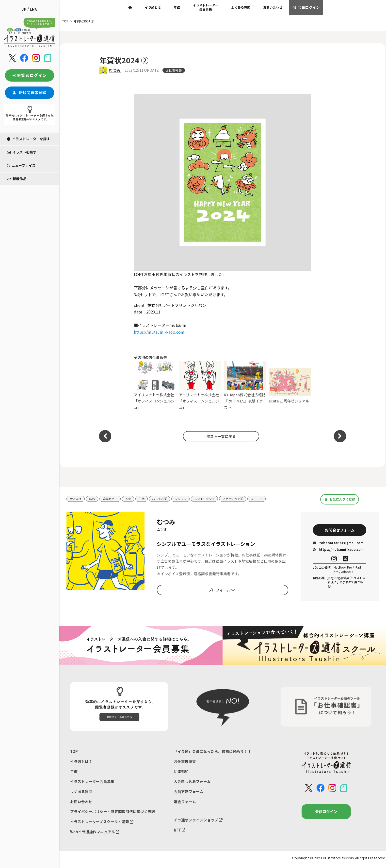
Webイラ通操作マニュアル (95, 834)
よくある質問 (241, 7)
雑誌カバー (112, 499)
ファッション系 (241, 499)
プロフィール (222, 590)
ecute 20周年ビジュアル (290, 386)
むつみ (115, 70)
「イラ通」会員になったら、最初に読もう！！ (213, 752)
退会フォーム (185, 803)
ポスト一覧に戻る (220, 436)
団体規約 (181, 773)
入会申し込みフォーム (192, 783)
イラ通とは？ (81, 762)
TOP (74, 752)
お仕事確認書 (185, 762)
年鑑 (177, 7)
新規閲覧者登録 (30, 92)
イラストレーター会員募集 (206, 7)
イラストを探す (22, 152)
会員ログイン (306, 7)
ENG (34, 9)
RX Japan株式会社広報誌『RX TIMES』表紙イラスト (245, 386)
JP (24, 9)
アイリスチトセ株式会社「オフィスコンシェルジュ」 (155, 386)
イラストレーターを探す (28, 139)
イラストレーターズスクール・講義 (102, 824)
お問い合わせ (273, 7)
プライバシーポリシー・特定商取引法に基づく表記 (113, 813)
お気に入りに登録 (340, 499)
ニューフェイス (21, 165)
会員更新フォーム (189, 793)
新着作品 (17, 179)
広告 (93, 499)
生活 (145, 499)
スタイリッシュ (211, 499)
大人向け (76, 499)
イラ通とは (153, 7)
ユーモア (266, 499)
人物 (131, 499)
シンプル (186, 499)
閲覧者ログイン (30, 75)
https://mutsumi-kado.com (159, 332)
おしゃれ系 (164, 499)
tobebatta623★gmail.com (338, 544)
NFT (180, 832)
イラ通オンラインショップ (198, 822)
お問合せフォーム (340, 530)
